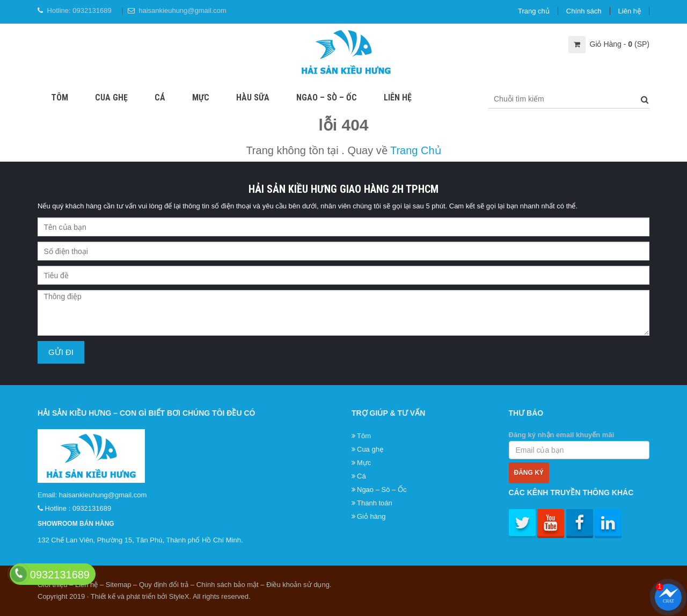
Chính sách (584, 11)
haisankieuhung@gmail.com (182, 10)
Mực (201, 97)
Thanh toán (375, 503)
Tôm (60, 97)
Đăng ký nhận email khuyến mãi (579, 445)
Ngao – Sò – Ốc (327, 97)
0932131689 (92, 10)
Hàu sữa (253, 97)
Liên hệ (630, 11)
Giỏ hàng (371, 516)
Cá (160, 97)
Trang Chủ (416, 150)
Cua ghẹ (111, 97)
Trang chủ (534, 11)
